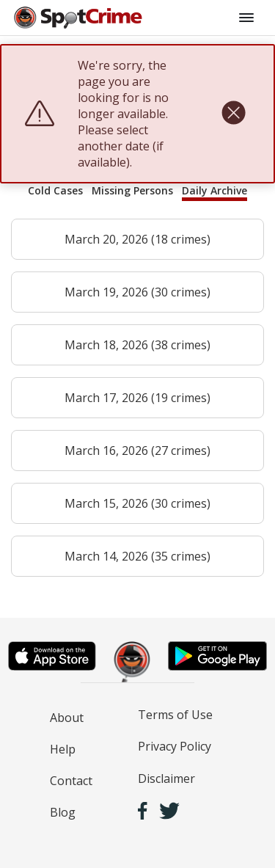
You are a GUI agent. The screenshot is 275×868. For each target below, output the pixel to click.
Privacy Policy (175, 746)
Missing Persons (132, 190)
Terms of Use (175, 715)
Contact (71, 781)
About (67, 718)
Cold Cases (55, 190)
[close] (234, 114)
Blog (63, 812)
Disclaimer (166, 778)
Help (63, 749)
